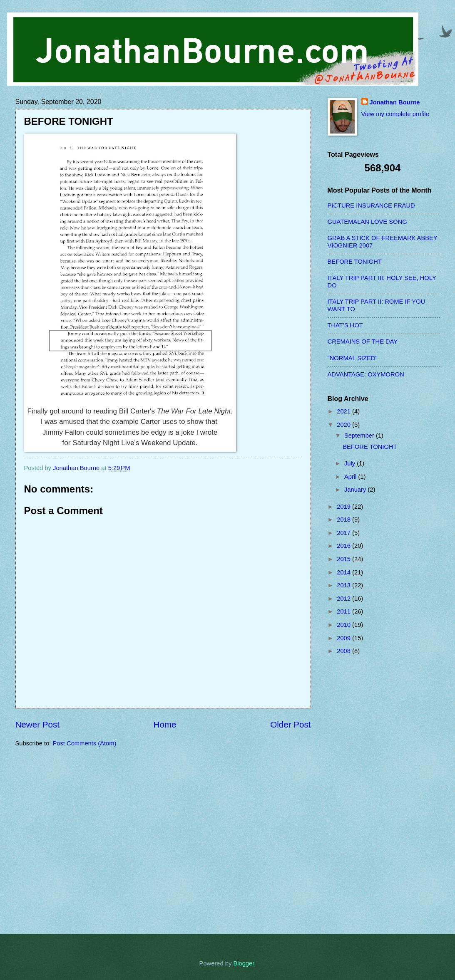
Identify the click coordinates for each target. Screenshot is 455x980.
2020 (344, 425)
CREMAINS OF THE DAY (363, 342)
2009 (344, 638)
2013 (344, 585)
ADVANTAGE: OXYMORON (366, 374)
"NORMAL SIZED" (353, 358)
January (356, 490)
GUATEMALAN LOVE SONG (367, 222)
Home (165, 724)
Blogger (244, 963)
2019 (344, 507)
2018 (344, 520)
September (360, 436)
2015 (344, 559)
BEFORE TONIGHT (355, 262)
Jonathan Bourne (395, 102)
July (351, 463)
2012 (344, 599)
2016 (344, 546)
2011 (344, 611)
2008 (344, 651)
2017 (344, 533)
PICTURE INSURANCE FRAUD (371, 205)
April (351, 477)
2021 (344, 411)
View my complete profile (395, 114)
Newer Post (37, 724)
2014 (344, 572)
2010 (344, 625)
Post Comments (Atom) (85, 743)
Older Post (290, 724)
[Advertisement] (361, 794)
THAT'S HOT (345, 325)
